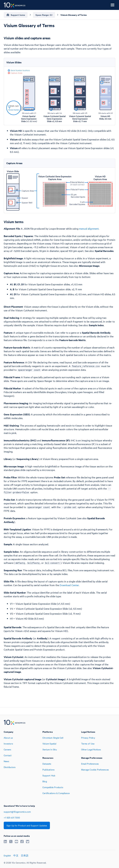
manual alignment (89, 228)
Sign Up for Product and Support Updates (27, 825)
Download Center (69, 585)
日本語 (25, 855)
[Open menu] (112, 5)
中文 (16, 855)
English (7, 855)
